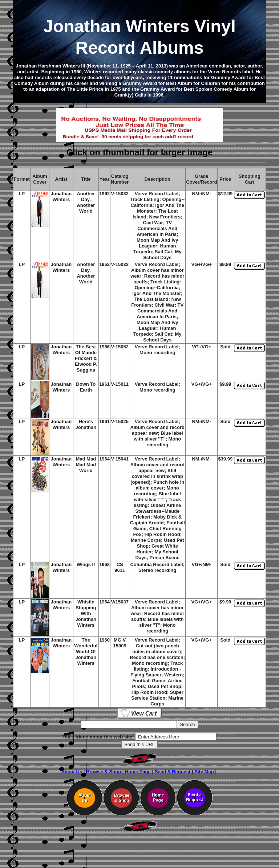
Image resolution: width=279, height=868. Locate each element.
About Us (72, 772)
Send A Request (173, 772)
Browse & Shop (104, 772)
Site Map (204, 772)
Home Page (138, 772)
